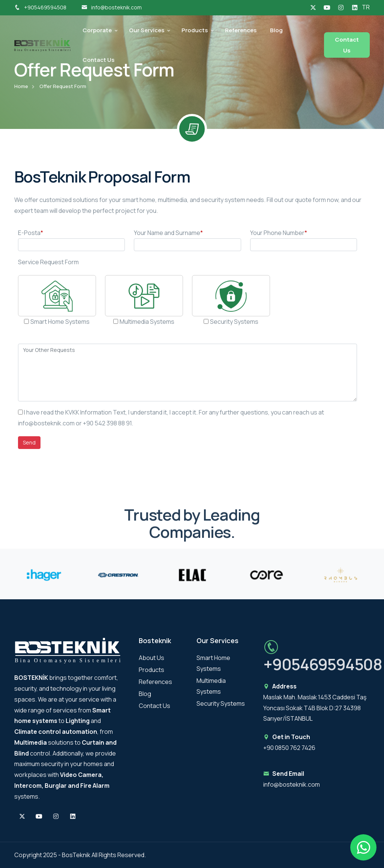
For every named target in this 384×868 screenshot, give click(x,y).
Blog (276, 30)
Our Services (147, 30)
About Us (151, 658)
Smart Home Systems (60, 322)
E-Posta (31, 233)
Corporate (97, 30)
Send (29, 442)
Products (195, 30)
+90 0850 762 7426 (289, 748)
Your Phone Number (279, 233)
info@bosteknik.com (112, 7)
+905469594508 (40, 7)
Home (21, 86)
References (241, 30)
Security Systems (234, 322)
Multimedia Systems (147, 322)
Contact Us (98, 60)
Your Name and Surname (168, 233)
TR (366, 7)
